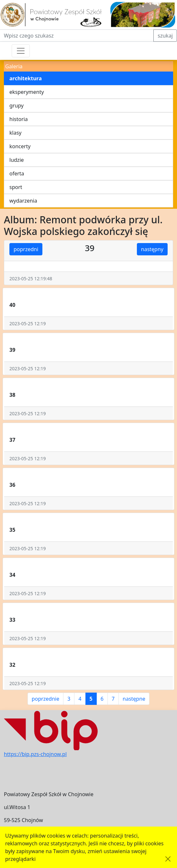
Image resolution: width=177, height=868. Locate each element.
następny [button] (152, 249)
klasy (15, 133)
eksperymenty (27, 92)
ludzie (17, 160)
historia (19, 119)
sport (16, 187)
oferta (17, 173)
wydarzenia (23, 201)
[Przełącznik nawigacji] (21, 51)
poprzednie (45, 699)
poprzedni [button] (26, 249)
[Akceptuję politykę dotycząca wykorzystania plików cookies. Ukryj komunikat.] (168, 859)
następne (134, 699)
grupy (17, 106)
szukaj (165, 36)
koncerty (20, 146)
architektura (26, 78)
